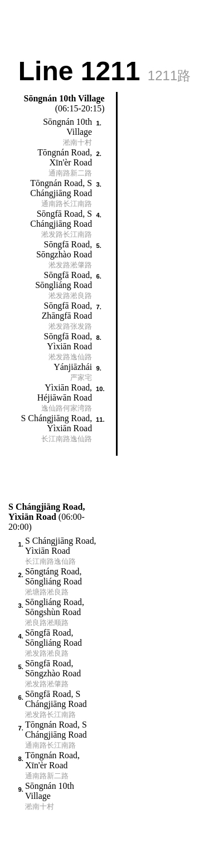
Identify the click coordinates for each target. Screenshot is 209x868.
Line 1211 (105, 70)
